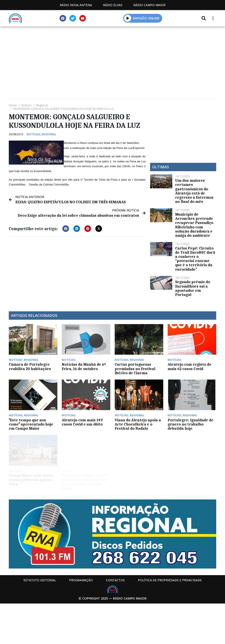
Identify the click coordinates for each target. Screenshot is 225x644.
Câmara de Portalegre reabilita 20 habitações (30, 366)
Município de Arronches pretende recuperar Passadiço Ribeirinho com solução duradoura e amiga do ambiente (194, 225)
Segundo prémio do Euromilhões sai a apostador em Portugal (193, 288)
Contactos (115, 580)
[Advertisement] (112, 64)
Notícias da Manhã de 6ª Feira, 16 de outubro (84, 366)
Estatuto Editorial (40, 580)
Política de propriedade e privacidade (170, 580)
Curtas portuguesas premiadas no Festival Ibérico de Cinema (135, 369)
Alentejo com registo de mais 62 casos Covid (190, 366)
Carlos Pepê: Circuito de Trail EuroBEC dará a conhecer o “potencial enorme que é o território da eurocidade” (195, 259)
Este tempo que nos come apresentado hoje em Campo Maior (31, 424)
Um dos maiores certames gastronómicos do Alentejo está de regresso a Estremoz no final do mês (194, 191)
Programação (81, 580)
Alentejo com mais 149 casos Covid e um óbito (82, 422)
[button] (66, 229)
